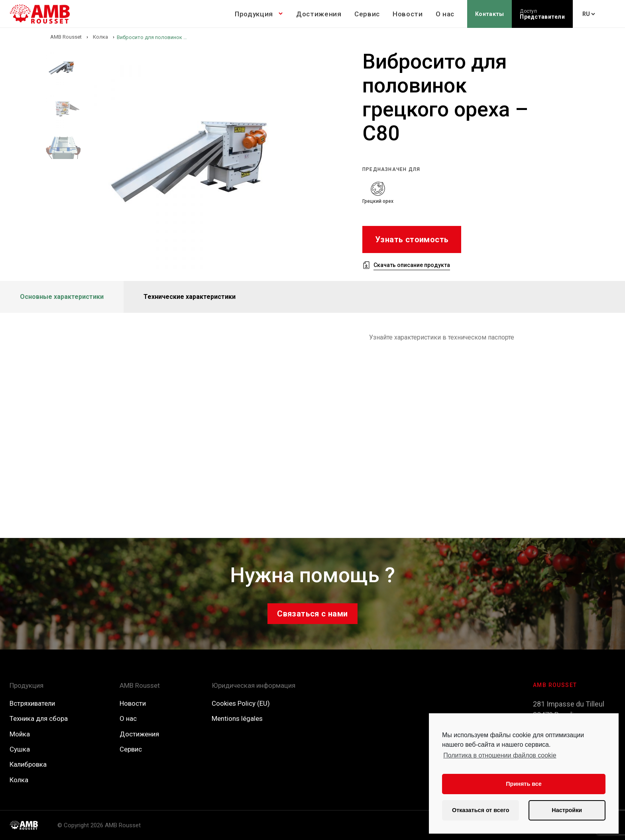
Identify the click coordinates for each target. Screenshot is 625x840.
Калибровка (28, 764)
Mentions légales (237, 718)
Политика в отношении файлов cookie (500, 755)
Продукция (254, 14)
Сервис (367, 14)
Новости (408, 14)
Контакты (489, 14)
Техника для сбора (39, 718)
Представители (542, 14)
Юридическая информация (254, 685)
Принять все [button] (524, 784)
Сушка (20, 749)
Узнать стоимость (412, 239)
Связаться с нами (312, 614)
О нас (445, 14)
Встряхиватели (32, 703)
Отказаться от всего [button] (481, 810)
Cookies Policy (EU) (241, 703)
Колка (19, 780)
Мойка (20, 734)
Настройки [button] (567, 810)
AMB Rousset (140, 685)
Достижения (319, 14)
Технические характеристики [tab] (190, 297)
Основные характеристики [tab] (62, 297)
